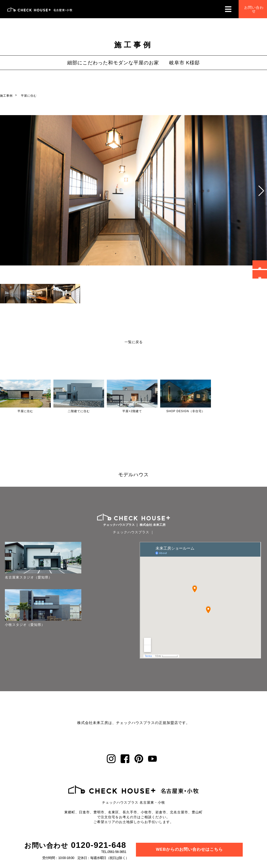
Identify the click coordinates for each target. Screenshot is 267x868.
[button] (261, 191)
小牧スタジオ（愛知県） (25, 602)
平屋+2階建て (132, 411)
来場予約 (259, 264)
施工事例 (6, 96)
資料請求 (259, 274)
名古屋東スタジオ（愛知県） (25, 567)
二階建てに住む (79, 411)
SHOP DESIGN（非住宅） (186, 411)
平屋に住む (29, 96)
